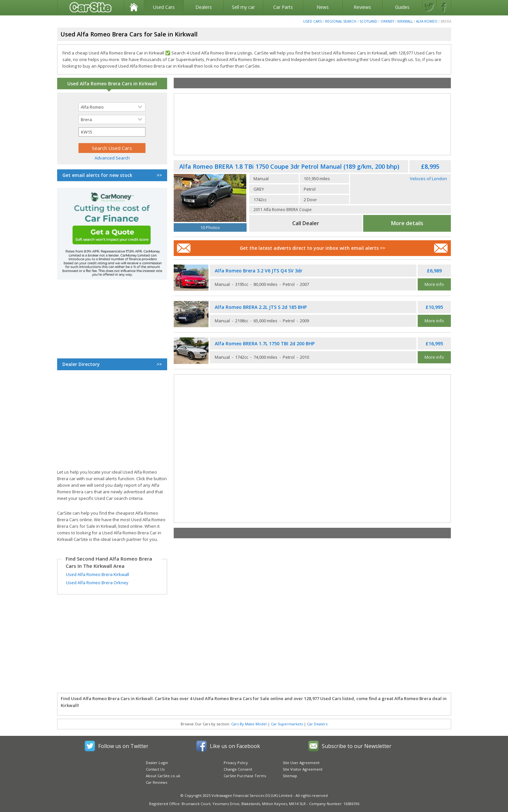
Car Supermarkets (287, 724)
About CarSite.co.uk (163, 776)
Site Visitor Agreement (303, 769)
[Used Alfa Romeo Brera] (210, 198)
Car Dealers (317, 724)
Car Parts (283, 7)
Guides (402, 7)
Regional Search (341, 21)
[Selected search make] (112, 107)
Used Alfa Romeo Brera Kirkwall (98, 574)
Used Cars (164, 7)
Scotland (368, 21)
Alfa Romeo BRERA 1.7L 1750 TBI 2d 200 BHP (265, 343)
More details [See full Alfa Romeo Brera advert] (407, 223)
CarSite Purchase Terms (245, 776)
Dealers (204, 7)
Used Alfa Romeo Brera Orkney (97, 583)
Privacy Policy (236, 763)
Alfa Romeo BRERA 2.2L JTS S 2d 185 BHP (261, 307)
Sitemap (290, 776)
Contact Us (155, 769)
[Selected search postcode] (112, 132)
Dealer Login (157, 763)
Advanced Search (112, 158)
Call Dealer (306, 223)
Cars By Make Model (249, 724)
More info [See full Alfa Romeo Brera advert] (434, 284)
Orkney (387, 21)
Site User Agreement (301, 763)
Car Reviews (156, 782)
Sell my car (243, 7)
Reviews (362, 7)
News (323, 7)
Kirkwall (405, 21)
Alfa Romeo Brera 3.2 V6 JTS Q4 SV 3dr (259, 271)
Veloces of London (428, 179)
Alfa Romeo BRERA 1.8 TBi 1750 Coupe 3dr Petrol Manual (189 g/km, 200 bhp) (289, 166)
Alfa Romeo (427, 21)
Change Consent (238, 769)
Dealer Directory (112, 364)
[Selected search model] (112, 119)
